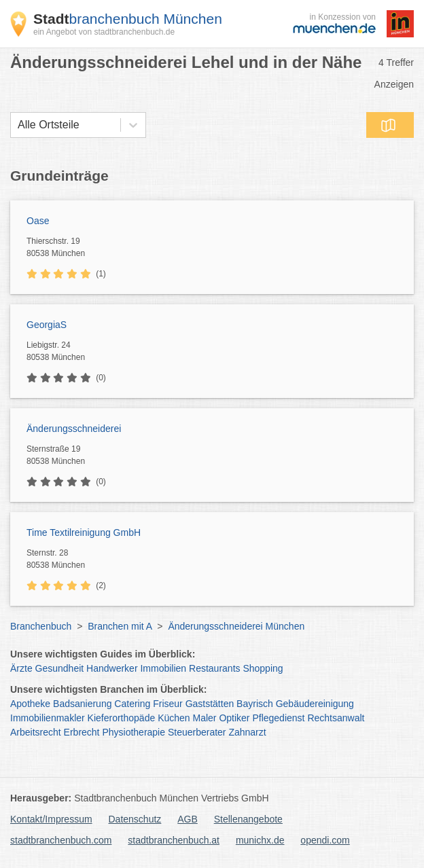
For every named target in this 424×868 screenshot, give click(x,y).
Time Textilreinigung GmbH (84, 532)
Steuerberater (197, 732)
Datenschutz (135, 819)
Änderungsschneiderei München (236, 626)
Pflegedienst (278, 718)
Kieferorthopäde (122, 718)
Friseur (168, 704)
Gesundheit (60, 668)
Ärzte (21, 668)
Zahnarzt (247, 732)
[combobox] (18, 125)
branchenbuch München (128, 19)
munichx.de (260, 840)
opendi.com (325, 840)
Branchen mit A (120, 626)
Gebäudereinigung (315, 704)
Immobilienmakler (48, 718)
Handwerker (112, 668)
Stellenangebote (248, 819)
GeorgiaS (47, 325)
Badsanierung (82, 704)
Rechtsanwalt (336, 718)
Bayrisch (255, 704)
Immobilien (163, 668)
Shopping (263, 668)
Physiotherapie (134, 732)
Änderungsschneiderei (74, 429)
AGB (188, 819)
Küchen (174, 718)
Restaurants (214, 668)
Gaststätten (210, 704)
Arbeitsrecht (36, 732)
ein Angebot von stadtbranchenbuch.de (104, 32)
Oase (38, 221)
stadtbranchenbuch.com (61, 840)
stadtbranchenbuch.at (174, 840)
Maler (205, 718)
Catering (132, 704)
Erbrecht (82, 732)
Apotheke (30, 704)
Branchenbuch (41, 626)
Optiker (234, 718)
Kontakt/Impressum (51, 819)
